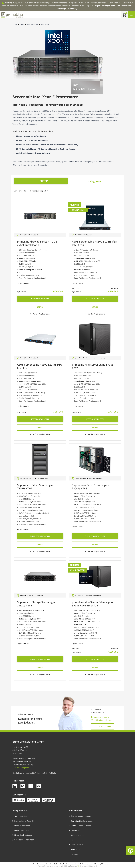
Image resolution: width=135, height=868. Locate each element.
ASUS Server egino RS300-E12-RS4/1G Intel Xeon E (94, 243)
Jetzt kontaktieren (103, 726)
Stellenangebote (77, 835)
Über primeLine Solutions (81, 816)
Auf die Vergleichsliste (40, 314)
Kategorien (94, 181)
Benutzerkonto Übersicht (24, 821)
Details (40, 307)
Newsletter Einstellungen (24, 840)
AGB (72, 840)
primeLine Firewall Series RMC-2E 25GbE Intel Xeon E (37, 243)
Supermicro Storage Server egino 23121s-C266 (37, 604)
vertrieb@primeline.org (103, 720)
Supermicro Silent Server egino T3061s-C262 (36, 487)
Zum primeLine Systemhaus (82, 821)
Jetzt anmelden (20, 816)
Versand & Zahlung (78, 844)
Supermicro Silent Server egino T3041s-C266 (90, 487)
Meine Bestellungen (22, 826)
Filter (41, 181)
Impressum (75, 854)
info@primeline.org (26, 765)
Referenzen (75, 830)
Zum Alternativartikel (40, 536)
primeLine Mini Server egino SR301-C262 (93, 366)
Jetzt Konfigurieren (40, 299)
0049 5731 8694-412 (101, 717)
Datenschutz (76, 849)
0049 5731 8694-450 (27, 759)
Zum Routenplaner (21, 768)
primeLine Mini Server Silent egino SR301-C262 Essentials (92, 604)
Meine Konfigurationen (23, 835)
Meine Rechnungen (22, 830)
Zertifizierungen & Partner (81, 826)
